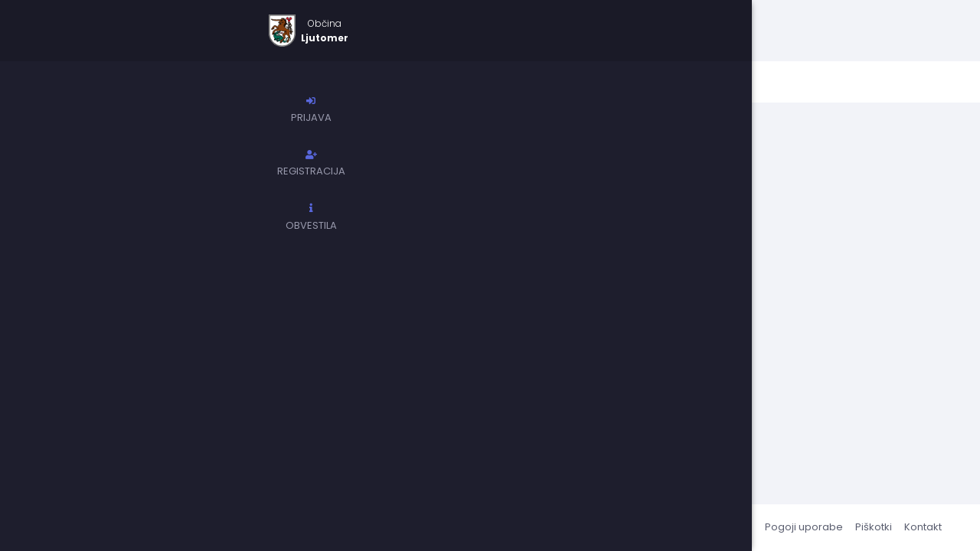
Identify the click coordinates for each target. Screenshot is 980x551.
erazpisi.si (238, 527)
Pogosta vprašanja (704, 527)
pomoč (548, 235)
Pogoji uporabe (804, 527)
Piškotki (874, 527)
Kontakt (923, 527)
